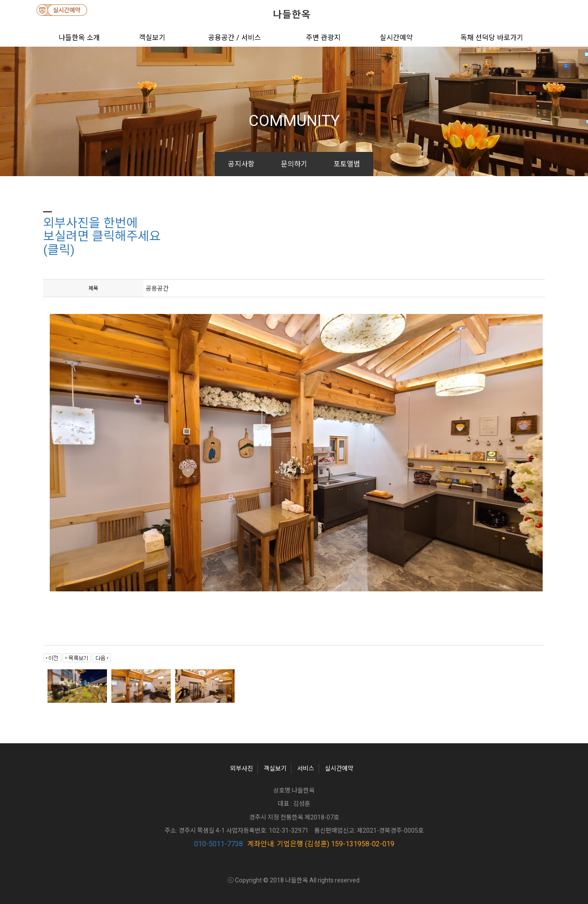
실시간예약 (396, 38)
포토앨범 (347, 164)
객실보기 (152, 38)
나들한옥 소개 (79, 38)
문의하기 (294, 164)
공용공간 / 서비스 (235, 38)
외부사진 (242, 768)
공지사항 (241, 164)
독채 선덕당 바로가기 (492, 38)
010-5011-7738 (219, 844)
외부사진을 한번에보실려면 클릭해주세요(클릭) (102, 237)
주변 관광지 (323, 38)
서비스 (306, 768)
